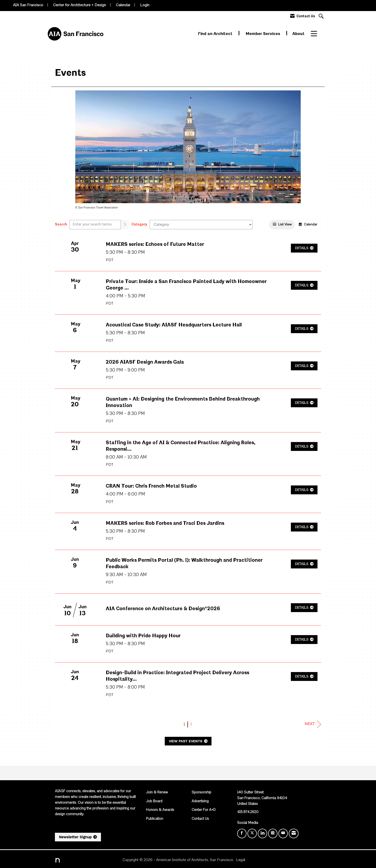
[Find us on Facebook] (242, 833)
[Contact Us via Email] (294, 833)
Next (313, 724)
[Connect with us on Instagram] (273, 833)
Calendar (123, 5)
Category (139, 224)
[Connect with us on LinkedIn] (262, 833)
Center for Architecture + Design (79, 5)
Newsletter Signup (75, 837)
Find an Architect (216, 34)
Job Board (154, 801)
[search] (125, 225)
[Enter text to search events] (95, 225)
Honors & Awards (160, 810)
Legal (241, 860)
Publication (155, 819)
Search (61, 224)
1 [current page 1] (184, 724)
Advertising (200, 801)
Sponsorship (201, 793)
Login (145, 5)
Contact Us (200, 819)
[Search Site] (322, 17)
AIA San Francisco (28, 5)
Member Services (263, 34)
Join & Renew (157, 793)
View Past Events (186, 741)
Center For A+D (204, 810)
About (298, 34)
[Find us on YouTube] (283, 833)
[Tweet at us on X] (252, 833)
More (316, 34)
